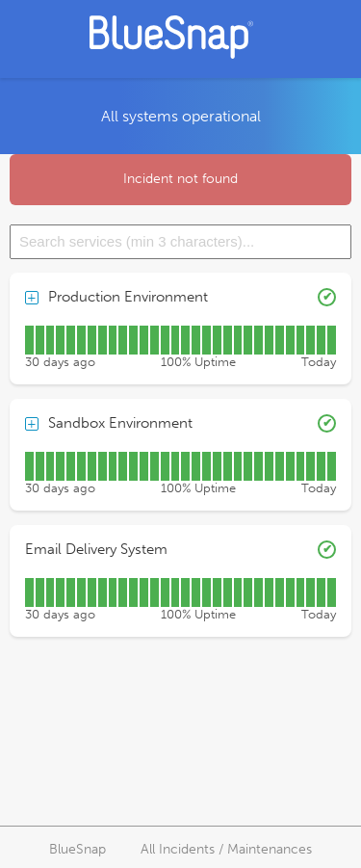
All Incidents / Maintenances (226, 849)
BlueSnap (77, 849)
